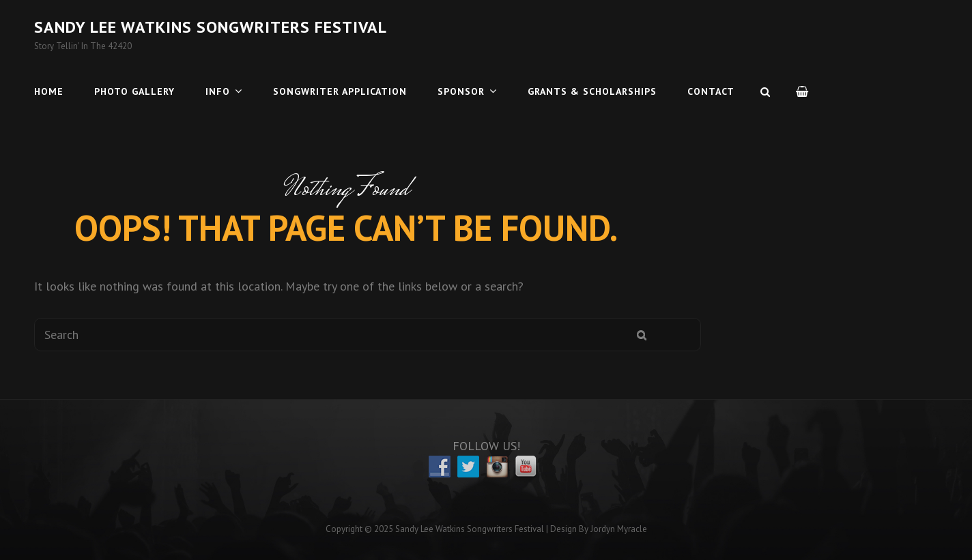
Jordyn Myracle (619, 529)
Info (218, 91)
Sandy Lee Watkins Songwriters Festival (211, 27)
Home (49, 91)
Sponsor (461, 91)
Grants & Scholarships (592, 91)
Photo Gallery (134, 91)
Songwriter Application (340, 91)
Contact (711, 91)
